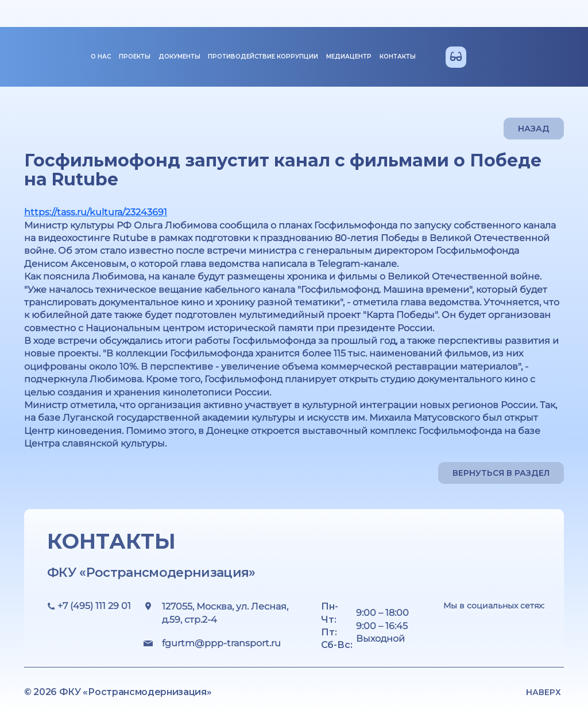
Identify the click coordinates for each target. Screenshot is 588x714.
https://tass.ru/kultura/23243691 (96, 212)
